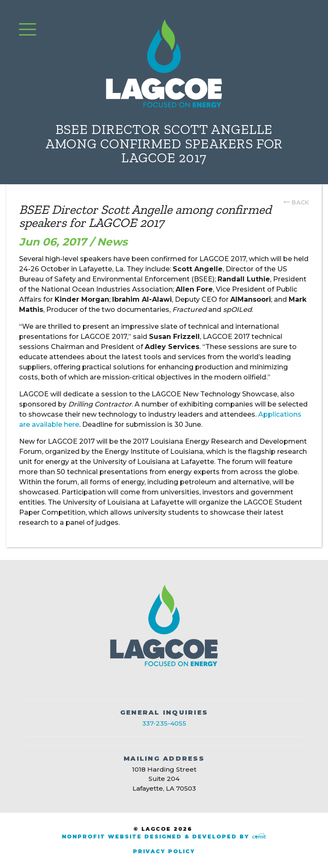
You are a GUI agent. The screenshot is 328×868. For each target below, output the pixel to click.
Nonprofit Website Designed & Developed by (164, 837)
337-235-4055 (164, 723)
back (300, 202)
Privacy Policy (164, 851)
